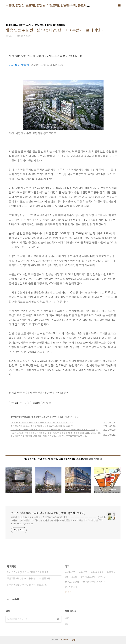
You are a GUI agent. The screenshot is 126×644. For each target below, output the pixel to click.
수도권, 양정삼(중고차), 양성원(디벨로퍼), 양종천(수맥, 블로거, (46, 6)
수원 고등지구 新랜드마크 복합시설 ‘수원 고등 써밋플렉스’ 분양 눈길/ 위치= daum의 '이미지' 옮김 (53, 430)
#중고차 (84, 572)
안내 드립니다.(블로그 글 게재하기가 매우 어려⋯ (29, 572)
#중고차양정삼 (72, 582)
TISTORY (64, 640)
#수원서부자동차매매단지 (95, 582)
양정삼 (103, 577)
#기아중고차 (71, 587)
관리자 (74, 640)
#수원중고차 (98, 572)
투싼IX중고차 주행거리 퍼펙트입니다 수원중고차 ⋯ (30, 578)
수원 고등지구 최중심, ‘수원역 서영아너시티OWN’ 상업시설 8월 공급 (40, 426)
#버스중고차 (71, 577)
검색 (58, 619)
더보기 (67, 592)
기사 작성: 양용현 (19, 65)
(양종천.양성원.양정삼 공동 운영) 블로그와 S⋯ (28, 585)
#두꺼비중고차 (88, 577)
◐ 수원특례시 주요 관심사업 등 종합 (25, 417)
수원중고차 (71, 572)
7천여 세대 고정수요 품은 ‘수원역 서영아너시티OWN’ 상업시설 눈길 (40, 422)
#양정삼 (112, 572)
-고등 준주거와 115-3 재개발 (52, 417)
